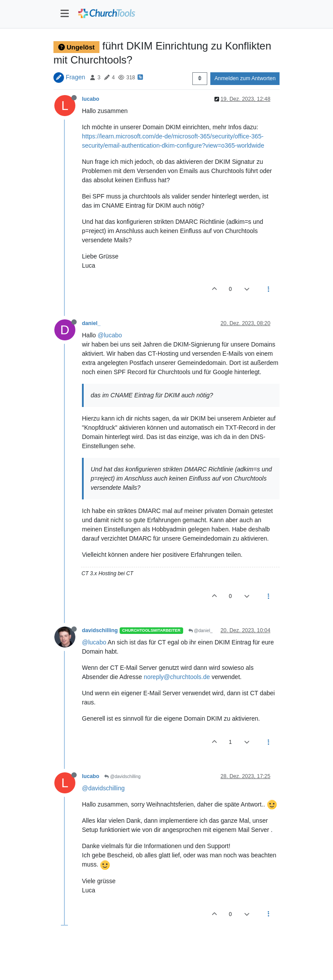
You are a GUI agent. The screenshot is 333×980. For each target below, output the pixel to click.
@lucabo (110, 335)
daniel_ (91, 323)
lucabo (90, 99)
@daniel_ (200, 631)
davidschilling (100, 630)
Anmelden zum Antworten (245, 78)
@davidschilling (122, 777)
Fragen (75, 77)
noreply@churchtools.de (177, 677)
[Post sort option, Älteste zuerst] (200, 78)
